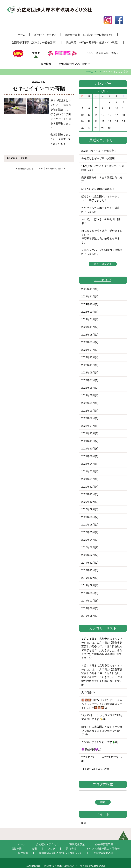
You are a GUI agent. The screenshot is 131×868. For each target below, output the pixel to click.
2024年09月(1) (90, 312)
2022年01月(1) (90, 426)
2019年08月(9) (90, 593)
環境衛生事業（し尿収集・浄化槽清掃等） (89, 35)
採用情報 (46, 64)
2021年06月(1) (90, 456)
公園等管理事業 (104, 844)
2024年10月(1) (90, 304)
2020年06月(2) (90, 525)
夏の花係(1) (88, 692)
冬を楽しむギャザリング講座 (98, 158)
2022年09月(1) (90, 373)
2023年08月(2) (90, 335)
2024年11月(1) (90, 297)
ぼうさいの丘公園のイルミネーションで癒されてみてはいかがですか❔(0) (102, 731)
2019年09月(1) (90, 585)
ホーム (22, 35)
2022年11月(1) (90, 365)
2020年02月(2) (90, 555)
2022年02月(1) (90, 418)
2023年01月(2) (90, 350)
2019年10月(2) (90, 578)
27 (89, 128)
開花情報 (71, 849)
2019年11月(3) (90, 570)
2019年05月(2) (90, 616)
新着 (35, 849)
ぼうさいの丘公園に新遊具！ (98, 189)
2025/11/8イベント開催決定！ (99, 151)
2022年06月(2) (90, 388)
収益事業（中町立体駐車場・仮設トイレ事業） (93, 43)
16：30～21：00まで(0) (95, 769)
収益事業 (17, 849)
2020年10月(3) (90, 502)
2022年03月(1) (90, 411)
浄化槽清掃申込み (103, 853)
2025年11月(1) (90, 289)
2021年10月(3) (90, 449)
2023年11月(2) (90, 327)
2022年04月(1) (90, 403)
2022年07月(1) (90, 380)
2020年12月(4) (90, 487)
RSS (84, 823)
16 (110, 115)
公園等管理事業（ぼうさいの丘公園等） (35, 43)
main (40, 168)
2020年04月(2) (90, 540)
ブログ (36, 53)
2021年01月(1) (90, 479)
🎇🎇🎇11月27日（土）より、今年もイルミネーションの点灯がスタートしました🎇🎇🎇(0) (102, 704)
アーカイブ (103, 280)
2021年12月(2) (90, 433)
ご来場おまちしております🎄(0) (100, 742)
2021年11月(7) (90, 441)
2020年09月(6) (90, 509)
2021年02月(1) (90, 471)
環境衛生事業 (77, 844)
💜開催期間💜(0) (91, 750)
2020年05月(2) (90, 532)
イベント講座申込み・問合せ (102, 53)
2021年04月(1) (90, 464)
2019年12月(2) (90, 563)
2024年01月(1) (90, 319)
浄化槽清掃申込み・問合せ (75, 64)
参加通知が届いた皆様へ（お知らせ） (60, 853)
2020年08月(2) (90, 517)
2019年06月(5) (90, 608)
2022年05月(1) (90, 395)
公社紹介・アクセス (45, 35)
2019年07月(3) (90, 601)
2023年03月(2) (90, 342)
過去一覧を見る (103, 264)
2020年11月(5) (90, 494)
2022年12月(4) (90, 357)
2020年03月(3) (90, 548)
